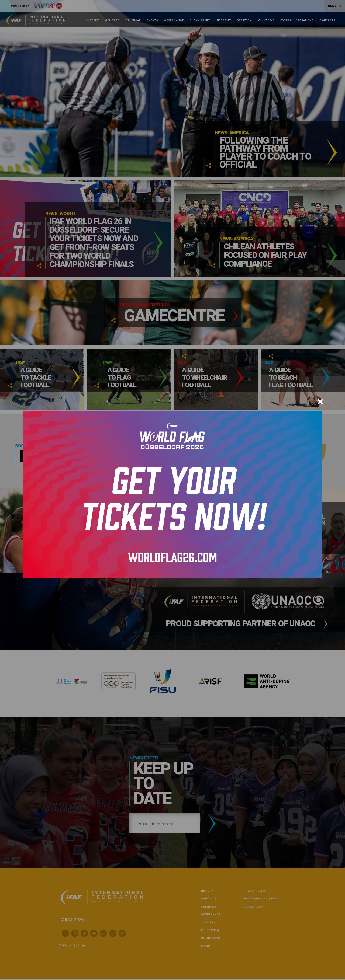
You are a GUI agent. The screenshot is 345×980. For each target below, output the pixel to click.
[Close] (320, 402)
